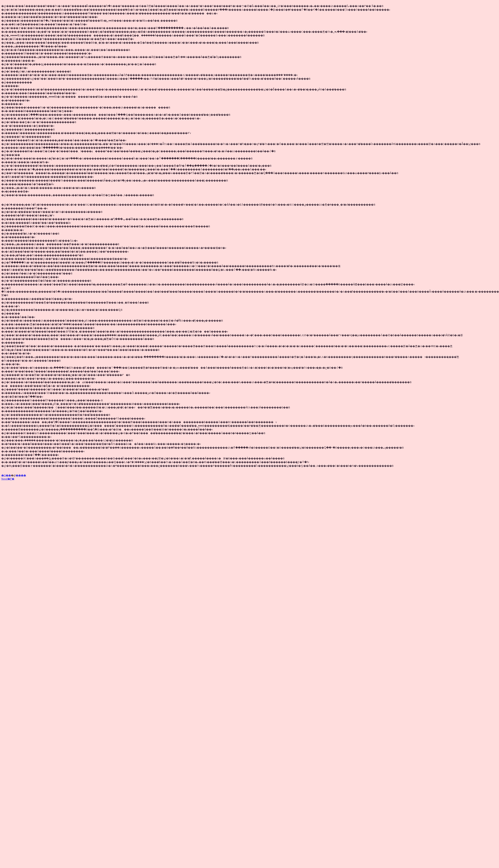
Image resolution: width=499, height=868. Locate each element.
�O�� (6, 475)
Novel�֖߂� (8, 479)
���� (21, 475)
